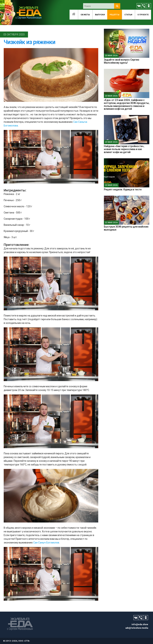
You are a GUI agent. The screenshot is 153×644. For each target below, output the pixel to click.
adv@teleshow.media (137, 628)
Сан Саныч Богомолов (46, 543)
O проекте (143, 15)
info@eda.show (140, 624)
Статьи (128, 15)
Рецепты (115, 15)
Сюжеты (85, 15)
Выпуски (100, 15)
